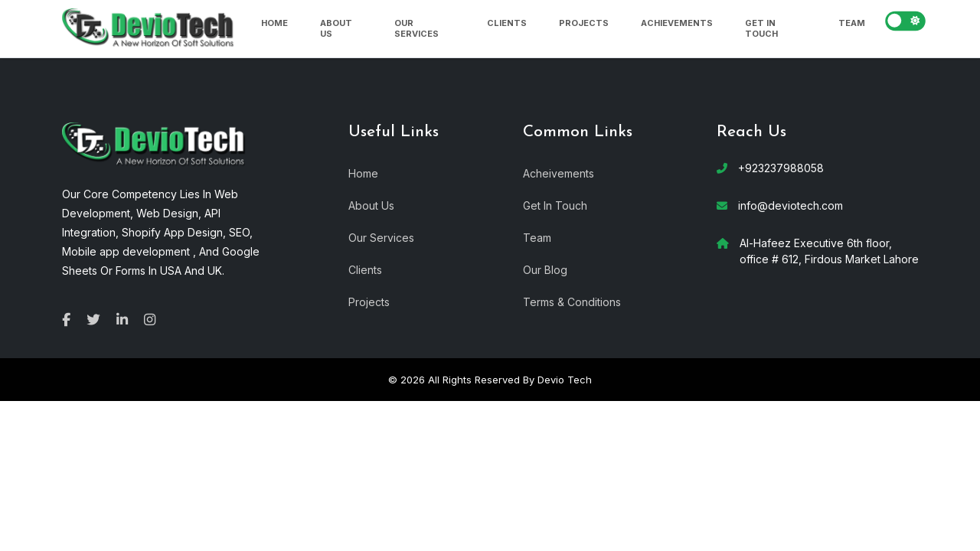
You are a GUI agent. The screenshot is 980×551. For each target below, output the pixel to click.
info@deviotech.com (791, 205)
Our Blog (545, 269)
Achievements (677, 23)
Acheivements (559, 173)
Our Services (416, 28)
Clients (507, 23)
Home (274, 23)
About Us (336, 28)
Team (852, 23)
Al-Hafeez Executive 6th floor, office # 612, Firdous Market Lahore (829, 251)
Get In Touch (761, 28)
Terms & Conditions (572, 301)
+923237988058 (781, 168)
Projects (584, 23)
